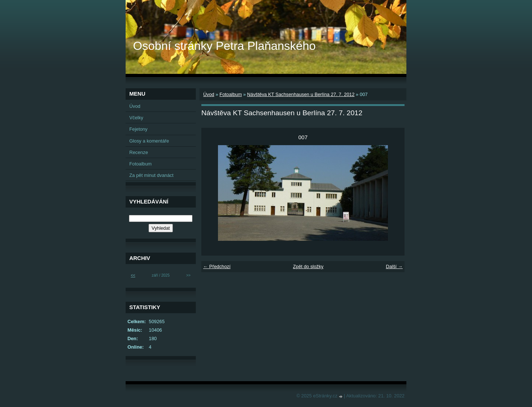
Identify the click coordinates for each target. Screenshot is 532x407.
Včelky (136, 118)
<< (133, 275)
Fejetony (138, 129)
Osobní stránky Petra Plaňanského (224, 46)
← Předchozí (217, 266)
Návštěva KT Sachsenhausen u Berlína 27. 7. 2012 (301, 94)
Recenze (139, 152)
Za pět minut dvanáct (151, 175)
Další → (394, 266)
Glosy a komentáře (149, 141)
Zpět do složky (308, 266)
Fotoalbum (231, 94)
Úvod (209, 94)
